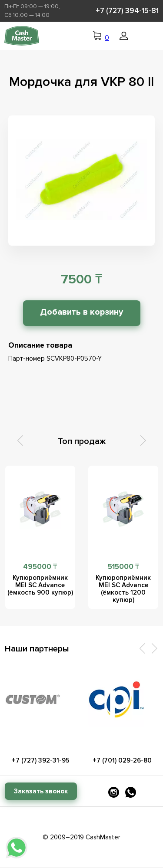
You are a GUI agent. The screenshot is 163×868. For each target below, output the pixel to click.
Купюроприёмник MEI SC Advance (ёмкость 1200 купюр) (123, 589)
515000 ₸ (123, 567)
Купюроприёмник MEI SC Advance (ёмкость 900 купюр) (40, 585)
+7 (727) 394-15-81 (127, 11)
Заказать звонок (41, 791)
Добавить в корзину (81, 312)
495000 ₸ (40, 567)
